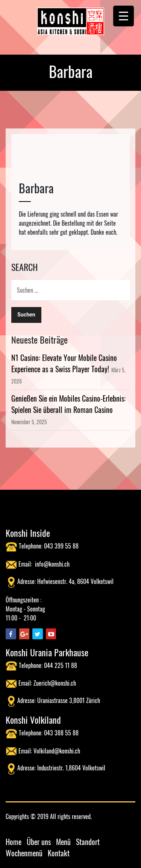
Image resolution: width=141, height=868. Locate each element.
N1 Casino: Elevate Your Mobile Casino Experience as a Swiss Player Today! (64, 363)
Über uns (39, 842)
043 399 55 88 (61, 546)
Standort (88, 842)
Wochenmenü (24, 853)
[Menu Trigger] (124, 16)
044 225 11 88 (61, 665)
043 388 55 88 (61, 733)
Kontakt (59, 853)
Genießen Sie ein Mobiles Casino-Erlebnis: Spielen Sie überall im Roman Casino (68, 404)
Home (14, 842)
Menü (63, 842)
